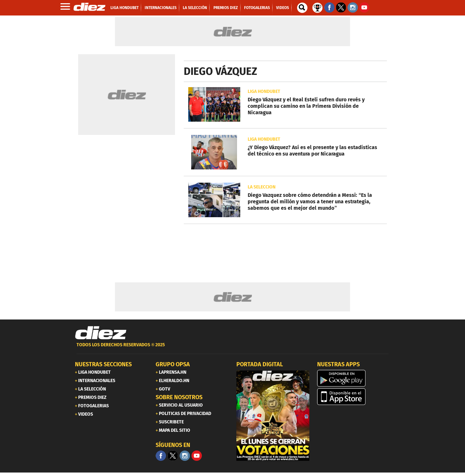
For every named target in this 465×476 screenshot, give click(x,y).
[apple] (354, 397)
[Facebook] (161, 456)
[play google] (354, 378)
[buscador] (302, 8)
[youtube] (197, 456)
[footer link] (232, 348)
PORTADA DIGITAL (260, 364)
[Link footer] (101, 333)
